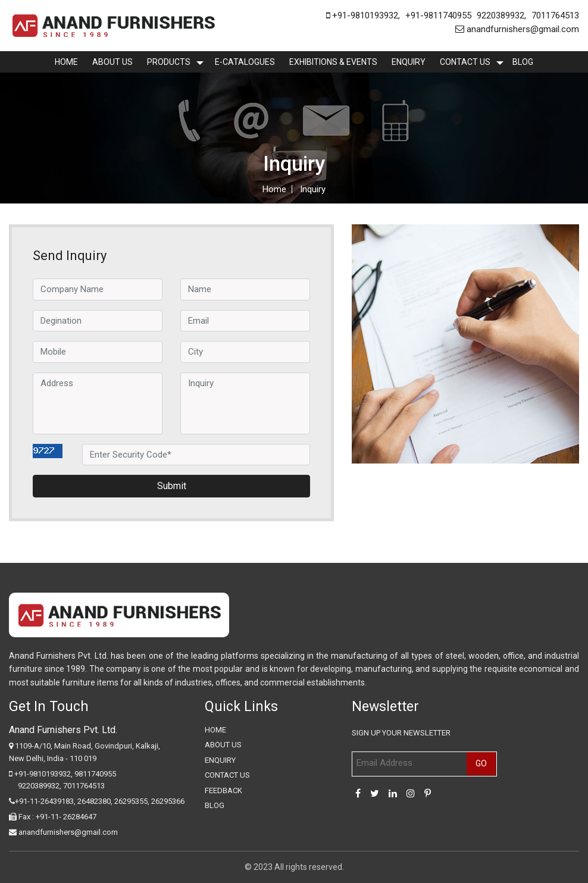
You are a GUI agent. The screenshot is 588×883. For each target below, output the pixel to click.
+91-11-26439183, (45, 801)
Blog (523, 62)
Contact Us (465, 62)
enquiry (409, 62)
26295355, (133, 801)
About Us (112, 62)
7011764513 (555, 15)
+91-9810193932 (362, 15)
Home (66, 62)
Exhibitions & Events (333, 62)
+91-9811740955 (438, 15)
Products (169, 62)
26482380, (95, 801)
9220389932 (501, 15)
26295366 (168, 801)
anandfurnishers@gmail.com (517, 29)
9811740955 (95, 774)
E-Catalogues (245, 62)
